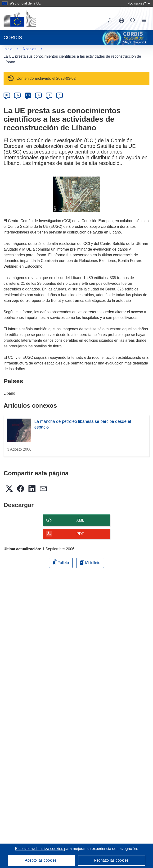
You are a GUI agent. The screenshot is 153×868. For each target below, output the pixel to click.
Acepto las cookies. (41, 860)
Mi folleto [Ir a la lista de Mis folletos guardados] (90, 563)
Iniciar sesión (110, 20)
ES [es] (28, 95)
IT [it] (49, 95)
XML (80, 520)
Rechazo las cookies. (112, 860)
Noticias (29, 49)
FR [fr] (38, 95)
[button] (121, 20)
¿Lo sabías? (139, 3)
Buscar (133, 20)
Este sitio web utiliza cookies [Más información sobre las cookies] (40, 849)
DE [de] (7, 95)
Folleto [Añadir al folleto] (61, 562)
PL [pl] (60, 95)
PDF (80, 534)
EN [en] (17, 95)
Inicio (8, 49)
